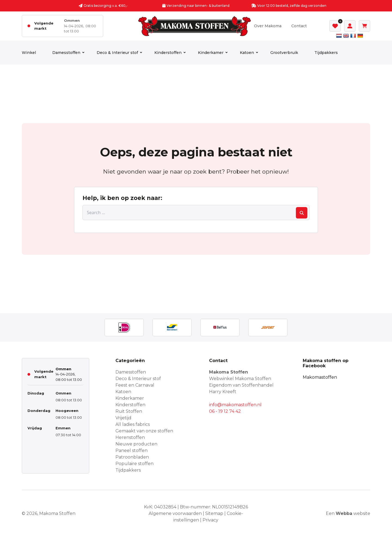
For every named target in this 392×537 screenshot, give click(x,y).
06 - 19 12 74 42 (225, 411)
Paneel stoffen (131, 450)
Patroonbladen (132, 457)
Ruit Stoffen (129, 411)
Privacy (210, 520)
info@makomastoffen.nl (235, 405)
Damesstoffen (66, 53)
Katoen (247, 53)
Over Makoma (268, 26)
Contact (299, 26)
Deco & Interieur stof (117, 53)
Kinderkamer (211, 53)
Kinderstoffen (168, 53)
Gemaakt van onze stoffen (144, 431)
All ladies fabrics (133, 424)
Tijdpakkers (326, 53)
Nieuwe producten (136, 444)
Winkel (29, 53)
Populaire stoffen (134, 464)
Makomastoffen (320, 377)
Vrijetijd (123, 418)
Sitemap (214, 513)
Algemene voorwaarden (175, 513)
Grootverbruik (284, 53)
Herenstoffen (130, 437)
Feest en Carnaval (135, 385)
